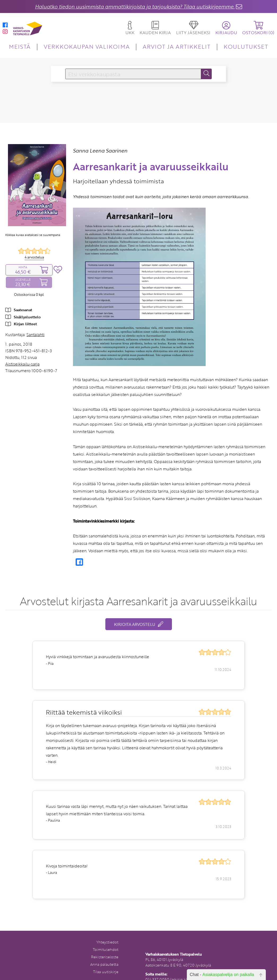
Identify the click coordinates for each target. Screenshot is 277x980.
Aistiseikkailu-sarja (22, 364)
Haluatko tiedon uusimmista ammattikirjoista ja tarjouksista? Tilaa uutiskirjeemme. (135, 6)
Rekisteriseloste (105, 957)
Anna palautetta (104, 964)
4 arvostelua (34, 257)
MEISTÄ (20, 46)
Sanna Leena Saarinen (100, 151)
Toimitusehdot (106, 949)
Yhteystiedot (107, 942)
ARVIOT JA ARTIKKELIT (177, 46)
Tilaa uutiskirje (106, 972)
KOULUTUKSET (246, 46)
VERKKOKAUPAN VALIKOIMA (87, 46)
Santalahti (36, 335)
